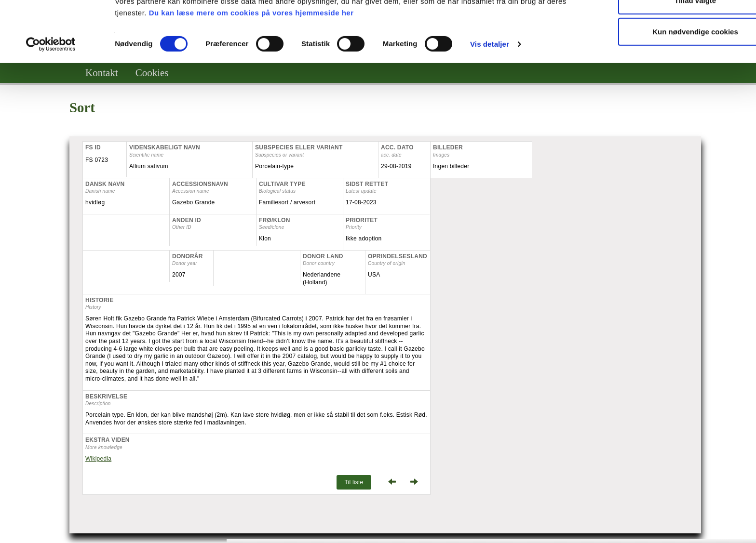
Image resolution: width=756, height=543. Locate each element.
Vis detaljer (490, 101)
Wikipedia (98, 459)
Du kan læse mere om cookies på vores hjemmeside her (251, 70)
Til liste (354, 482)
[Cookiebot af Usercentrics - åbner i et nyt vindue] (51, 101)
